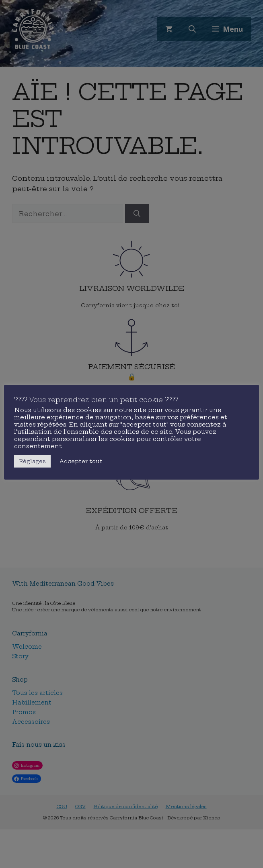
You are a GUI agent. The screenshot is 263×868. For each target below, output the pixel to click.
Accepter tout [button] (81, 461)
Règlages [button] (32, 461)
